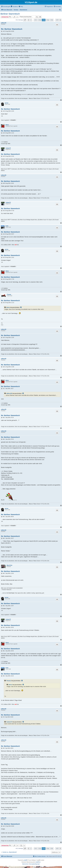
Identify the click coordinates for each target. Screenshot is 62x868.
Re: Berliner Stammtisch (12, 29)
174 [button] (48, 20)
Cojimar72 (8, 148)
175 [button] (52, 20)
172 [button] (40, 20)
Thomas (9, 294)
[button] (25, 20)
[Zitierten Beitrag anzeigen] (21, 307)
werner (7, 103)
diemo (7, 125)
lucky (7, 226)
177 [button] (57, 20)
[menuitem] (14, 7)
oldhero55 (4, 23)
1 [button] (31, 20)
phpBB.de (38, 862)
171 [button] (36, 20)
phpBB (25, 860)
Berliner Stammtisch (10, 14)
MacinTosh (9, 565)
